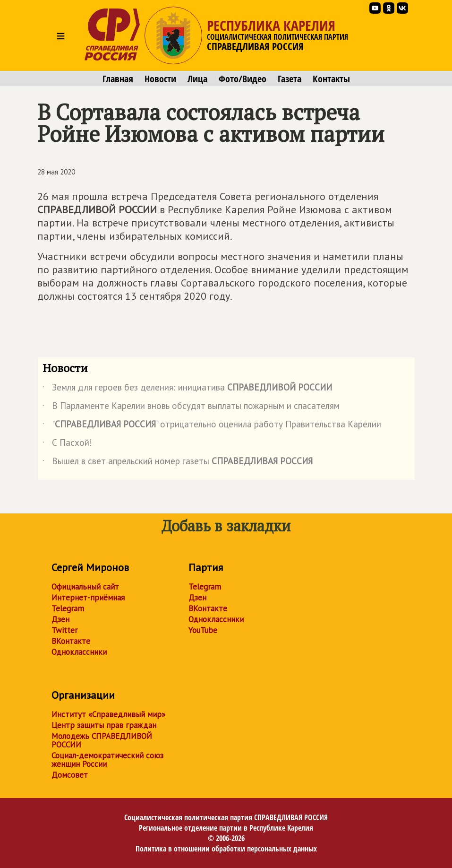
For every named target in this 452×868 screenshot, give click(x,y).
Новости (160, 79)
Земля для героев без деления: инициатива (187, 389)
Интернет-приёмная (88, 598)
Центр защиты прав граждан (104, 725)
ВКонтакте (71, 641)
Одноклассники (79, 652)
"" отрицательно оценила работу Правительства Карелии (212, 426)
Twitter (64, 630)
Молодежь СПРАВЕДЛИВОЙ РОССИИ (102, 740)
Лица (197, 79)
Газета (290, 79)
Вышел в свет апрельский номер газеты (178, 463)
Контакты (331, 79)
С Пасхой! (67, 444)
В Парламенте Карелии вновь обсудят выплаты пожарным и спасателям (191, 408)
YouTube (203, 630)
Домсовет (70, 775)
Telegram (68, 608)
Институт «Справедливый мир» (108, 714)
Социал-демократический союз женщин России (107, 760)
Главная (118, 79)
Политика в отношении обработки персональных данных (226, 849)
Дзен (60, 619)
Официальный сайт (85, 587)
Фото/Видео (243, 79)
